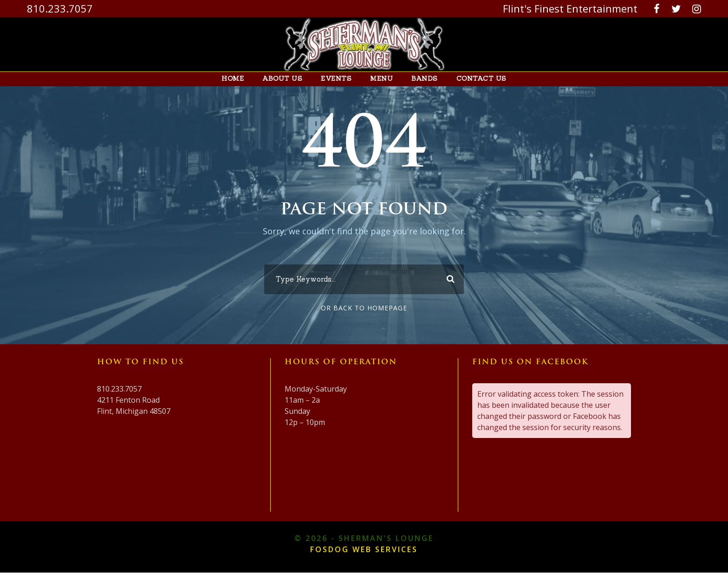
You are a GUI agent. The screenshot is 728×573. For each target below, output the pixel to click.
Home (242, 79)
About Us (289, 79)
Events (339, 79)
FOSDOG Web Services (364, 550)
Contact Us (474, 79)
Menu (381, 79)
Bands (422, 79)
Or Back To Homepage (364, 308)
